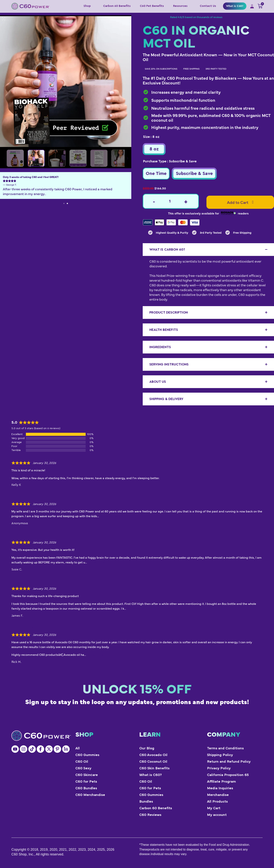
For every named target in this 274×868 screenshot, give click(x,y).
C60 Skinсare (87, 775)
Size (146, 137)
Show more (109, 516)
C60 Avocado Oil (153, 755)
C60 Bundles (86, 788)
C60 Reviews (150, 815)
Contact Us (208, 6)
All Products (217, 802)
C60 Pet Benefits (152, 6)
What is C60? (235, 6)
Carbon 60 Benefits (117, 6)
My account (217, 815)
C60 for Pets (86, 782)
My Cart (214, 808)
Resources (182, 6)
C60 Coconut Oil (153, 762)
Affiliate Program (221, 782)
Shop (89, 6)
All (78, 748)
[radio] (154, 149)
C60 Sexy (83, 768)
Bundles (146, 802)
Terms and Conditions (225, 748)
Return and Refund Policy (229, 762)
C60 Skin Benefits (154, 768)
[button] (64, 203)
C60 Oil (82, 762)
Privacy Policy (219, 768)
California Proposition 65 (228, 775)
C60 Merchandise (90, 795)
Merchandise (218, 795)
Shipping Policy (220, 755)
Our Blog (147, 748)
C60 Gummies (87, 755)
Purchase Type (155, 161)
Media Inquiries (220, 788)
